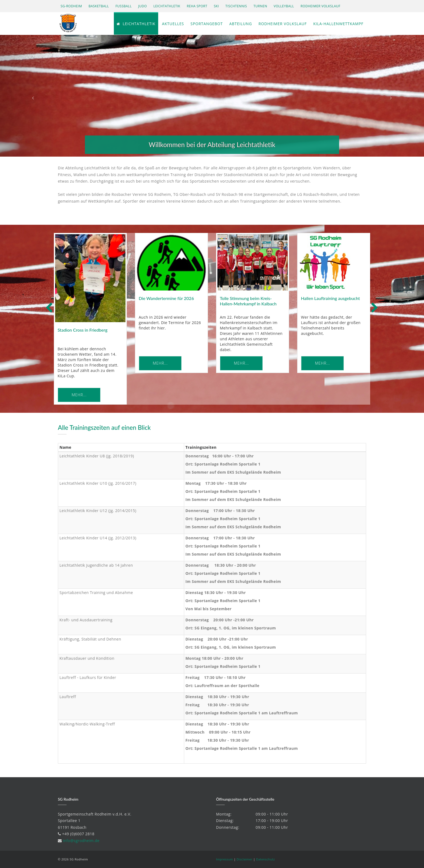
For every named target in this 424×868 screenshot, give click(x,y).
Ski (216, 6)
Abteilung (240, 24)
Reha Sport (197, 6)
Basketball (99, 6)
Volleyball (284, 6)
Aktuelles (172, 24)
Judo (143, 6)
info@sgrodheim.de (81, 841)
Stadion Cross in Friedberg (82, 330)
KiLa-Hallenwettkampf (338, 24)
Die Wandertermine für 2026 (166, 298)
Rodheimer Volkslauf (321, 6)
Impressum (225, 859)
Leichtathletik (167, 6)
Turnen (261, 6)
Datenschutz (266, 859)
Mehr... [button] (79, 395)
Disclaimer (245, 859)
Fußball (124, 6)
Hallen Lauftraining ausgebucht (330, 298)
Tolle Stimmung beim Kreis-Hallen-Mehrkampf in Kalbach (248, 301)
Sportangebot (206, 24)
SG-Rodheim (71, 6)
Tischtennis (236, 6)
